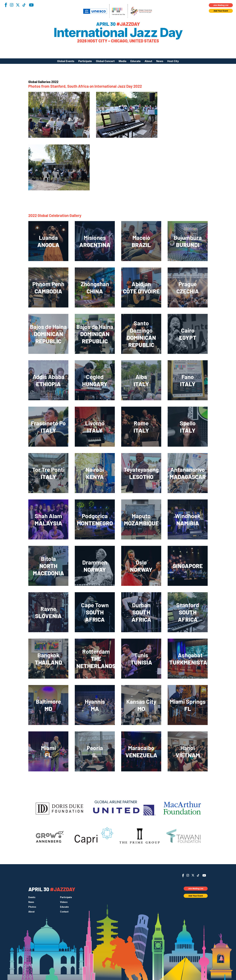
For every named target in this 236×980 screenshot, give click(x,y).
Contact (64, 912)
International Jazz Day (118, 32)
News (160, 61)
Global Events (66, 61)
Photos (32, 907)
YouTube (31, 5)
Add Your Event (221, 11)
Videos (64, 902)
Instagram (12, 5)
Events (32, 897)
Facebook (6, 5)
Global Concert (105, 61)
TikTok (24, 5)
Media (122, 61)
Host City (173, 61)
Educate (135, 61)
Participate (85, 61)
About (148, 61)
